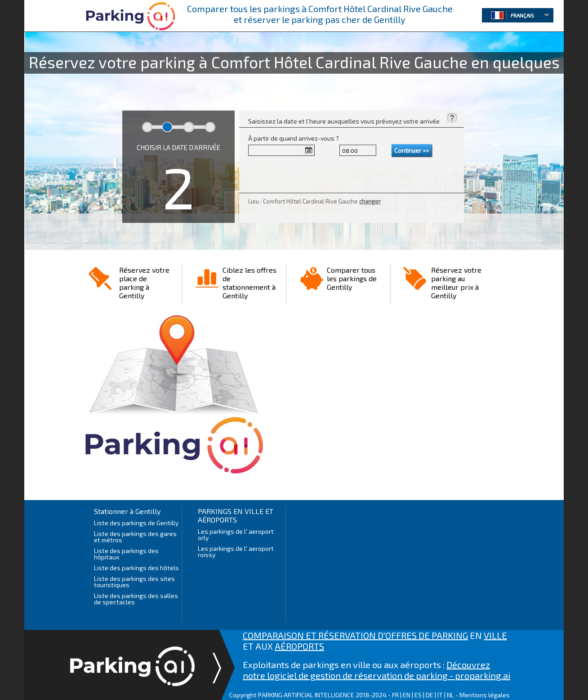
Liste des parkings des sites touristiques (134, 582)
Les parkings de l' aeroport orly (236, 534)
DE (430, 695)
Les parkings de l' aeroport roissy (236, 552)
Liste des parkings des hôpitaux (126, 554)
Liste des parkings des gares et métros (135, 537)
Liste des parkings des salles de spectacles (136, 599)
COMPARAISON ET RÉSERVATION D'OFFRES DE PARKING (355, 635)
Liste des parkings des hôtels (136, 568)
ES (418, 695)
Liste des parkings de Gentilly (136, 523)
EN (407, 695)
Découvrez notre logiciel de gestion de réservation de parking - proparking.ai (376, 670)
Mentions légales (485, 695)
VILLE (495, 635)
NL (450, 695)
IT (440, 695)
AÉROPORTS (299, 646)
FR (395, 695)
